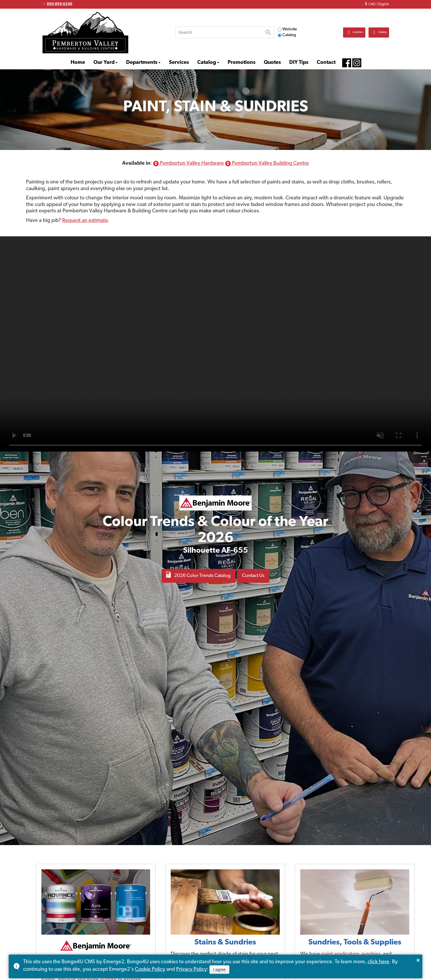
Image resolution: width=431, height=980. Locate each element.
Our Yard (104, 63)
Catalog (287, 35)
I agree (220, 970)
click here (378, 962)
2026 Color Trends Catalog (201, 576)
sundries (371, 954)
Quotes (272, 63)
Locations (336, 32)
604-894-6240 (57, 4)
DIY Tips (299, 63)
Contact (326, 63)
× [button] (418, 960)
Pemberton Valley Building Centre (267, 163)
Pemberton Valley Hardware (188, 163)
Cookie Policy (150, 969)
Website (287, 29)
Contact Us (256, 576)
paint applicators (340, 954)
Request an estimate (85, 221)
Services (179, 63)
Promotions (242, 63)
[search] (220, 32)
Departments (142, 63)
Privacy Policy (191, 969)
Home (78, 63)
